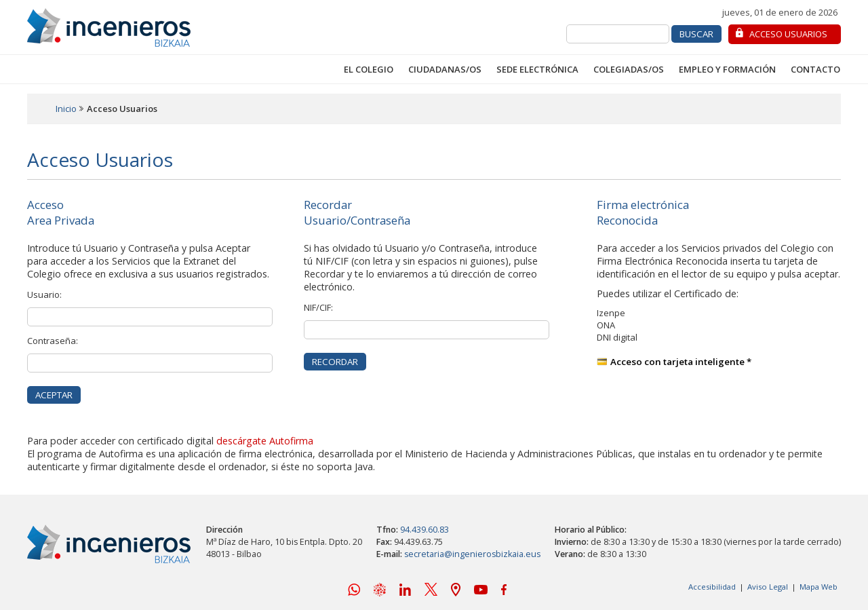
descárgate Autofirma (265, 441)
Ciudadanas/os (445, 69)
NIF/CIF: (318, 307)
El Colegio (369, 69)
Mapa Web (818, 587)
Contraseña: (53, 341)
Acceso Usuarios (788, 34)
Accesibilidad (712, 587)
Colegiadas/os (629, 69)
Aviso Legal (768, 587)
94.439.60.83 (425, 530)
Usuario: (44, 294)
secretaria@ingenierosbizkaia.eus (472, 554)
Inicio (66, 109)
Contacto (815, 69)
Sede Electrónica (537, 69)
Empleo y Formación (727, 69)
